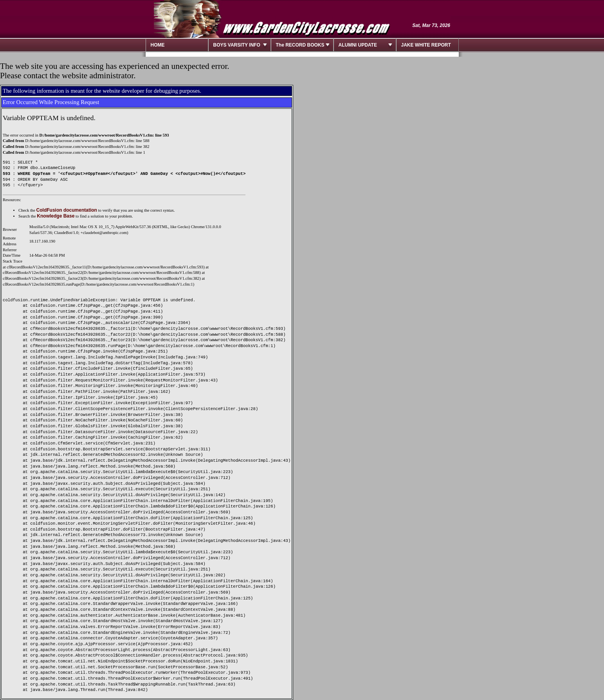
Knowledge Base (56, 216)
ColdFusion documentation (67, 210)
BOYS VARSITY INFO (237, 45)
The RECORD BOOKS (300, 45)
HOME (158, 45)
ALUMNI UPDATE (358, 45)
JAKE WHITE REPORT (426, 45)
